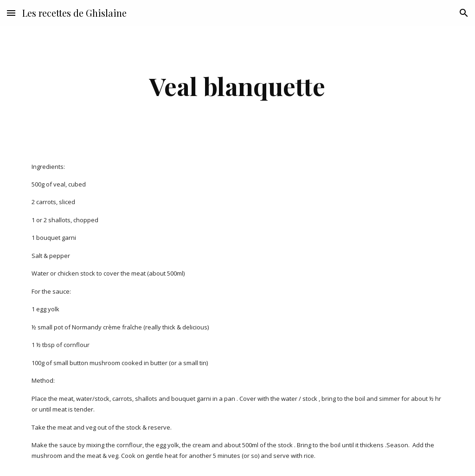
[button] (11, 13)
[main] (237, 86)
